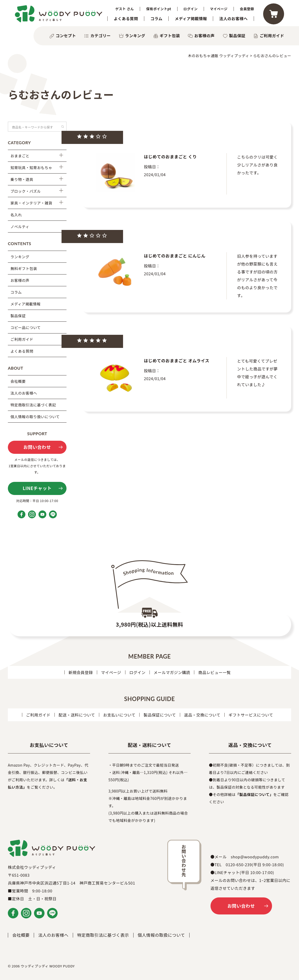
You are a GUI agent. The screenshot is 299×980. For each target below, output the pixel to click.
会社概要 (18, 381)
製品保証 (237, 36)
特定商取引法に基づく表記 (33, 405)
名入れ (16, 215)
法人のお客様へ (233, 19)
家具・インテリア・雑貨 (31, 203)
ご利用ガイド (272, 36)
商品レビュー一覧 (214, 672)
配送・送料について (77, 715)
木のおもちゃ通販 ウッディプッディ (219, 56)
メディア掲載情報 (191, 19)
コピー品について (26, 327)
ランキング (135, 36)
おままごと (20, 156)
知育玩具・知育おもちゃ (31, 168)
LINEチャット (37, 488)
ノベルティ (20, 227)
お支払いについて (119, 715)
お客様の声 (204, 36)
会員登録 (247, 9)
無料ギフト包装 (24, 268)
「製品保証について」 (254, 794)
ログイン (191, 9)
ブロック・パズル (26, 191)
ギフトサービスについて (251, 715)
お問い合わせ (37, 447)
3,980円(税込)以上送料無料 (150, 624)
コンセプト (66, 36)
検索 (63, 127)
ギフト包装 (170, 36)
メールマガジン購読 (172, 672)
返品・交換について (202, 715)
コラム (156, 19)
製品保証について (160, 715)
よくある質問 (126, 19)
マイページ (219, 9)
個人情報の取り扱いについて (35, 417)
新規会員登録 (81, 672)
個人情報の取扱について (161, 935)
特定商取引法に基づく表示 (103, 935)
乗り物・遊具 (22, 179)
